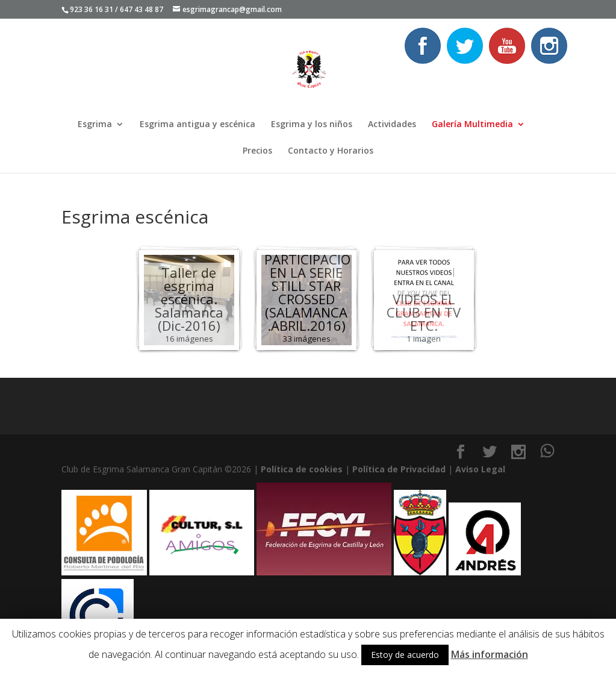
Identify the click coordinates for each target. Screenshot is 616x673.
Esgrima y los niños (312, 125)
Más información (490, 654)
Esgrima (95, 125)
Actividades (392, 125)
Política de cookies (302, 469)
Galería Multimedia (472, 125)
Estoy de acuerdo (405, 655)
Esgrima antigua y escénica (198, 125)
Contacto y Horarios (331, 151)
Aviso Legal (480, 469)
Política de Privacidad (399, 469)
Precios (257, 151)
